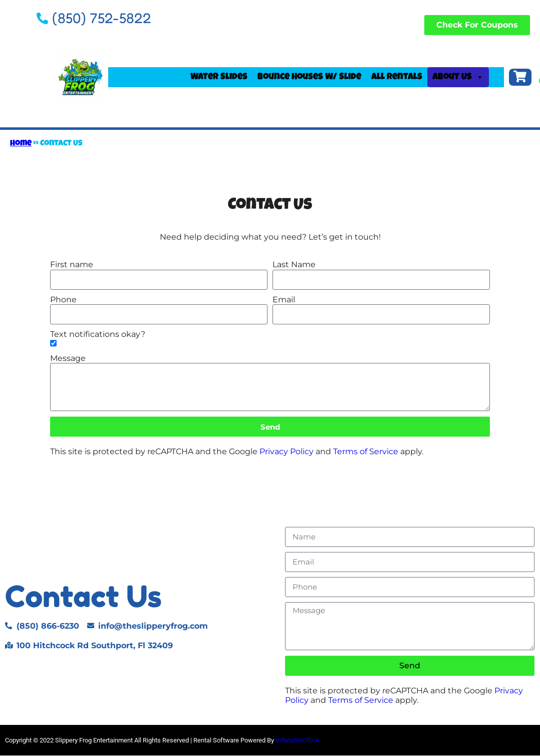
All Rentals (397, 78)
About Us (458, 78)
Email (284, 300)
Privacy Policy (287, 452)
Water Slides (219, 78)
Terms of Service (366, 452)
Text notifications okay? (98, 335)
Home (21, 145)
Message (68, 359)
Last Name (294, 265)
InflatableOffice (297, 741)
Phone (63, 300)
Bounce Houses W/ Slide (309, 78)
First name (72, 265)
